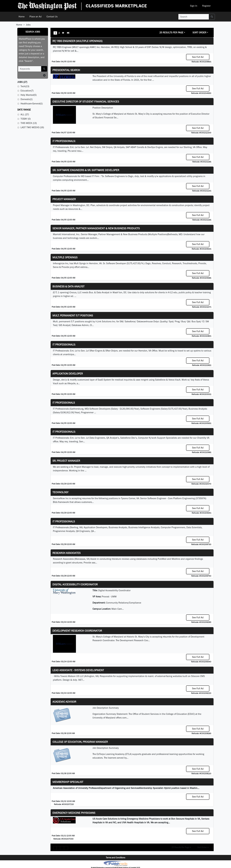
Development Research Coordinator (77, 631)
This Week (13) (29, 123)
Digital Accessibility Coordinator (75, 584)
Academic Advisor (64, 702)
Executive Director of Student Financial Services (86, 102)
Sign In (194, 6)
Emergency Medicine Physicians (74, 813)
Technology (60, 492)
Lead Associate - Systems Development (78, 670)
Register (206, 6)
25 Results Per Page (171, 33)
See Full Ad (198, 57)
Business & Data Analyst (68, 286)
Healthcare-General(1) (32, 104)
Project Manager (64, 199)
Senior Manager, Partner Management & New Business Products (96, 228)
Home (22, 17)
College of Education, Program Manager (80, 742)
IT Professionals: (64, 141)
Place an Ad (36, 17)
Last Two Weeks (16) (32, 127)
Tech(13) (25, 86)
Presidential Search (66, 70)
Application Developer (68, 374)
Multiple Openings (65, 257)
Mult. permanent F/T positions (73, 315)
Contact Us (52, 17)
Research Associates (66, 553)
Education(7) (27, 91)
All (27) (25, 114)
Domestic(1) (27, 99)
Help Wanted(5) (29, 95)
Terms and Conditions (115, 858)
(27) (22, 82)
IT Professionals (64, 403)
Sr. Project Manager (66, 461)
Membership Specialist (68, 782)
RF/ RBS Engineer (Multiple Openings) (77, 41)
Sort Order (199, 33)
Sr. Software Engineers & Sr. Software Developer (86, 170)
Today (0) (26, 119)
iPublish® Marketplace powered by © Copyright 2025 (115, 863)
